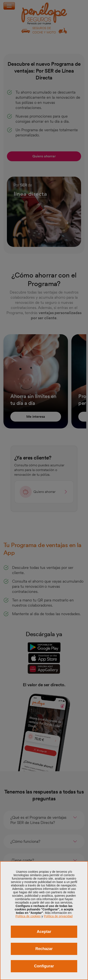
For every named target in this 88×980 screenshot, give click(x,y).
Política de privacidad (58, 916)
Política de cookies (28, 916)
